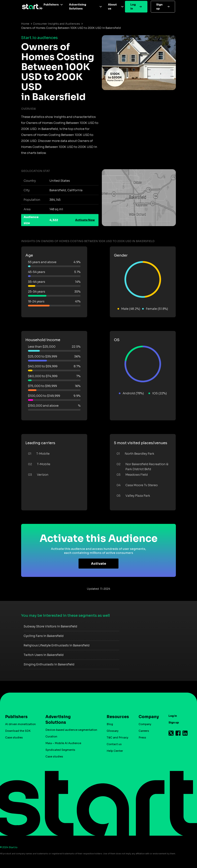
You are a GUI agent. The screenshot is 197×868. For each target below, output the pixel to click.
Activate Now (85, 220)
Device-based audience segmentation (71, 730)
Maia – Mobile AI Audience (63, 743)
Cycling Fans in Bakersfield (44, 636)
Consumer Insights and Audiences (56, 24)
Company (147, 717)
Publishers (51, 5)
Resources (116, 717)
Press (142, 738)
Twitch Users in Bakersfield (44, 655)
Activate (99, 564)
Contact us (114, 744)
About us (112, 7)
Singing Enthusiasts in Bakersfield (49, 664)
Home (25, 24)
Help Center (115, 751)
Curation (51, 737)
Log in (133, 7)
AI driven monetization (20, 724)
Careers (144, 731)
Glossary (113, 731)
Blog (110, 724)
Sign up (159, 7)
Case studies (14, 738)
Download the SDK (18, 731)
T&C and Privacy (117, 738)
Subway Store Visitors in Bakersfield (50, 626)
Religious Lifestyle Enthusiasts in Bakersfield (57, 645)
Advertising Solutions (78, 7)
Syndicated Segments (60, 750)
